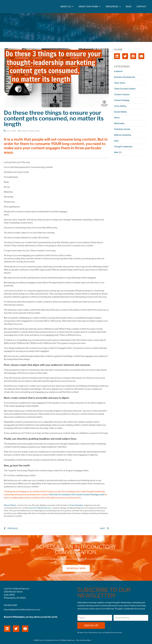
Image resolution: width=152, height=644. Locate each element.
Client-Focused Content (125, 89)
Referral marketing (123, 135)
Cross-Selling (120, 106)
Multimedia (119, 123)
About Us (67, 6)
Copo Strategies (76, 505)
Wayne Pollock (10, 505)
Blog (129, 7)
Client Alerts (120, 83)
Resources (113, 6)
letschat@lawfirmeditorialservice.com (22, 610)
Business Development (125, 77)
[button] (117, 56)
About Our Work (90, 6)
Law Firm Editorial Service (40, 508)
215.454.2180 (10, 605)
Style (38, 131)
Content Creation (28, 131)
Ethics (117, 118)
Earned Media (120, 112)
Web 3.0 (118, 152)
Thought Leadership (123, 147)
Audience (118, 71)
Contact (141, 7)
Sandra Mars (86, 640)
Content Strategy (122, 100)
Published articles (122, 129)
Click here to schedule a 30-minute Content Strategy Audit (77, 495)
